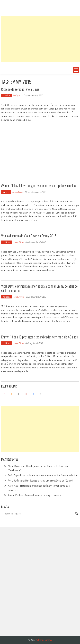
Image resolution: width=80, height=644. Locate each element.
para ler (6, 95)
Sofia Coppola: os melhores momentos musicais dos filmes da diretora (43, 475)
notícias (7, 242)
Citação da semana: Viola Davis (20, 89)
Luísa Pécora (18, 192)
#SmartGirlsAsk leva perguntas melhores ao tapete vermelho (38, 186)
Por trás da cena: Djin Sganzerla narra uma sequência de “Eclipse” (41, 481)
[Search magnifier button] (77, 514)
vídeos (6, 192)
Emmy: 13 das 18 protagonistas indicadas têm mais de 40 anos (39, 337)
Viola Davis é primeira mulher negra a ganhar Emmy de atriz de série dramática (39, 288)
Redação (17, 95)
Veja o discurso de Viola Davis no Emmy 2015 (29, 236)
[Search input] (38, 514)
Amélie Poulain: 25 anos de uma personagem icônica (34, 495)
